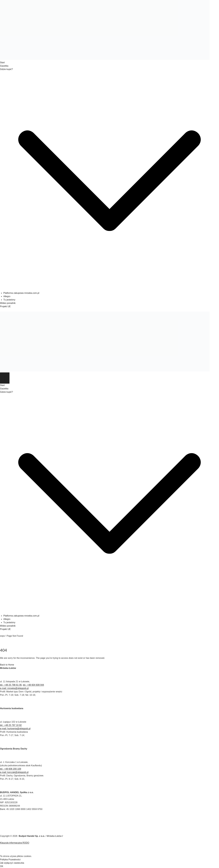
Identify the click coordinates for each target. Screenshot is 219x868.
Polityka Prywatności (10, 860)
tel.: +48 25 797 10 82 (11, 725)
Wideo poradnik (8, 303)
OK (2, 866)
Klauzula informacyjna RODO (15, 843)
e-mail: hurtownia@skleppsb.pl (15, 729)
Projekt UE (5, 306)
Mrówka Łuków (54, 836)
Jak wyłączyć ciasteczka (12, 863)
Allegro (7, 296)
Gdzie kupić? (6, 69)
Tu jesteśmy (9, 300)
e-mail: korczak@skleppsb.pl (14, 772)
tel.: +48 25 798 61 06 (11, 685)
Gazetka (4, 66)
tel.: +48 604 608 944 (33, 685)
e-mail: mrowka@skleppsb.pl (14, 688)
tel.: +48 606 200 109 (11, 769)
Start (2, 62)
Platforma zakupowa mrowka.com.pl (21, 293)
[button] (109, 290)
